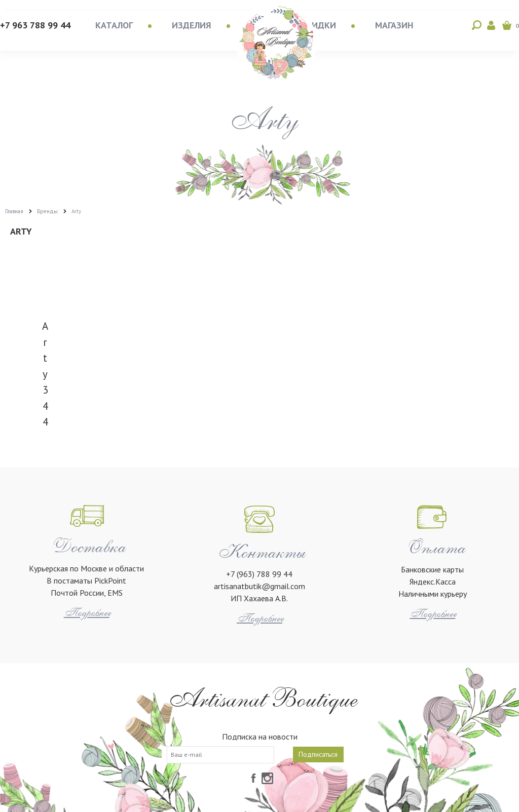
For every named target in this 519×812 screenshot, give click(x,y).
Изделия (192, 25)
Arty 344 (45, 374)
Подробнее (87, 613)
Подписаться (318, 754)
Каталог (114, 25)
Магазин (394, 25)
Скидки (319, 25)
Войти (492, 26)
